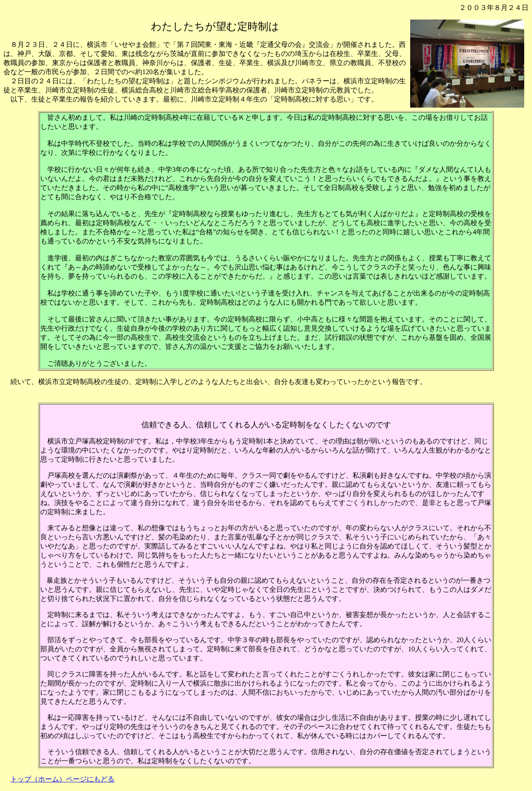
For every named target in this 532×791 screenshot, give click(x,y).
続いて (21, 382)
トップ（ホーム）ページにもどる (62, 779)
